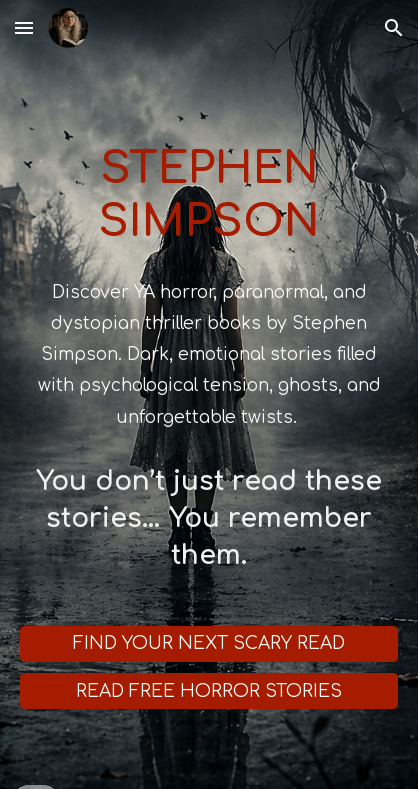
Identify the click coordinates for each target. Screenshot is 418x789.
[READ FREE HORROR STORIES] (208, 691)
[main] (208, 171)
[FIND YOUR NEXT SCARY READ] (208, 644)
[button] (24, 27)
